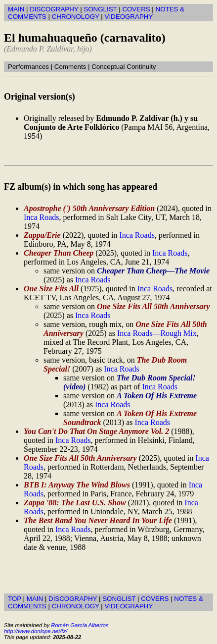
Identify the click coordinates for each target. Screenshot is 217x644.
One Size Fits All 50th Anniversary (153, 306)
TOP (15, 599)
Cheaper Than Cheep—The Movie (153, 271)
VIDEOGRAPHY (129, 17)
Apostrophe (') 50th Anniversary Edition (89, 208)
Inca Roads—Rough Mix (157, 333)
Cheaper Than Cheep (59, 253)
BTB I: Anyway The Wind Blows (77, 485)
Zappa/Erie (42, 235)
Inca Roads (42, 217)
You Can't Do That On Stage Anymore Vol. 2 (96, 431)
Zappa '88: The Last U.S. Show (75, 503)
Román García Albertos (80, 625)
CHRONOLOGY (76, 17)
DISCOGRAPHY (54, 9)
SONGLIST (100, 9)
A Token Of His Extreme (157, 396)
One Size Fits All (51, 289)
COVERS (136, 9)
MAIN (16, 9)
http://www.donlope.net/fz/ (36, 631)
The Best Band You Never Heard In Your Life (98, 520)
